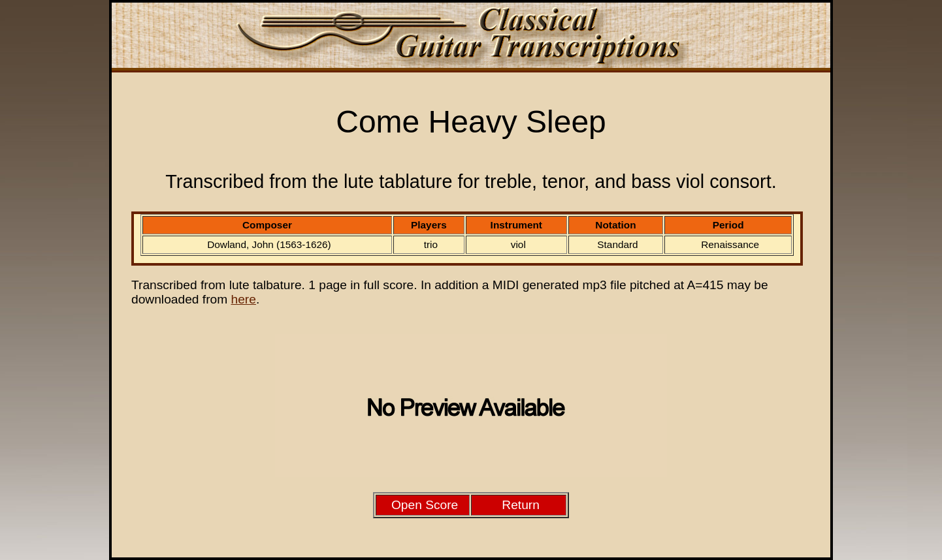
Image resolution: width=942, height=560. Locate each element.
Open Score (425, 505)
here (244, 299)
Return (521, 505)
